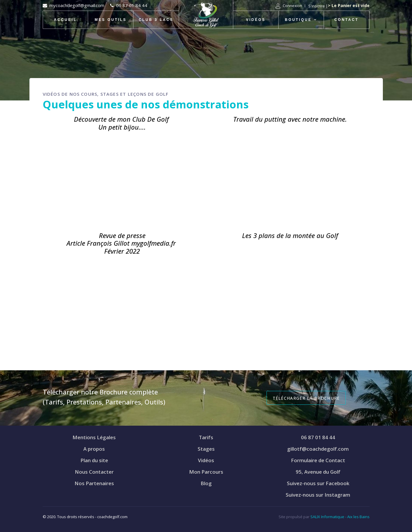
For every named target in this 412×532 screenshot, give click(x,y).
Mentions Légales (94, 437)
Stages (206, 449)
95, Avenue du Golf (318, 472)
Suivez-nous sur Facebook (318, 483)
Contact (346, 20)
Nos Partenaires (94, 483)
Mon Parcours (206, 472)
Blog (206, 483)
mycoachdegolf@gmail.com (77, 5)
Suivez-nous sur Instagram (318, 495)
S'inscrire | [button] (318, 6)
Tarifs (206, 437)
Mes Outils (111, 20)
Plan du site (94, 460)
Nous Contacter (94, 472)
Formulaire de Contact (318, 460)
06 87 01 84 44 (132, 5)
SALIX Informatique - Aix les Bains (340, 517)
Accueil (65, 20)
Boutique (298, 20)
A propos (94, 449)
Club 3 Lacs (156, 20)
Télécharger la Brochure (306, 398)
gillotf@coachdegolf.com (318, 449)
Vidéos (256, 20)
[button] (289, 6)
